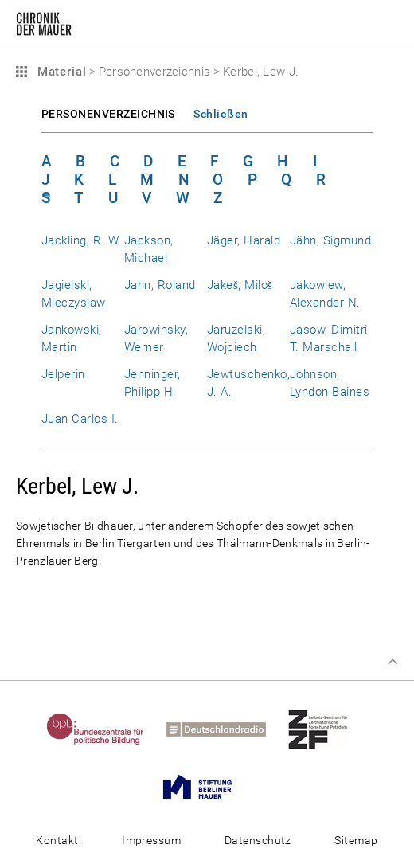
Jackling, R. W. (82, 240)
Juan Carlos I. (80, 419)
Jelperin (63, 374)
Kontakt (57, 840)
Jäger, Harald (244, 240)
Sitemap (356, 840)
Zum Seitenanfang (393, 662)
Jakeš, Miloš (240, 285)
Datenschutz (258, 840)
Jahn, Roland (160, 285)
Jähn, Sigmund (330, 240)
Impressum (151, 840)
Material (60, 72)
